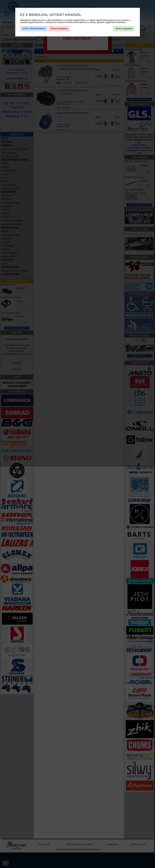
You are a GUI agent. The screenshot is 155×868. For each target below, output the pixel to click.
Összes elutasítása (59, 29)
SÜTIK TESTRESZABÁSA (34, 29)
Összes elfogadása (124, 29)
